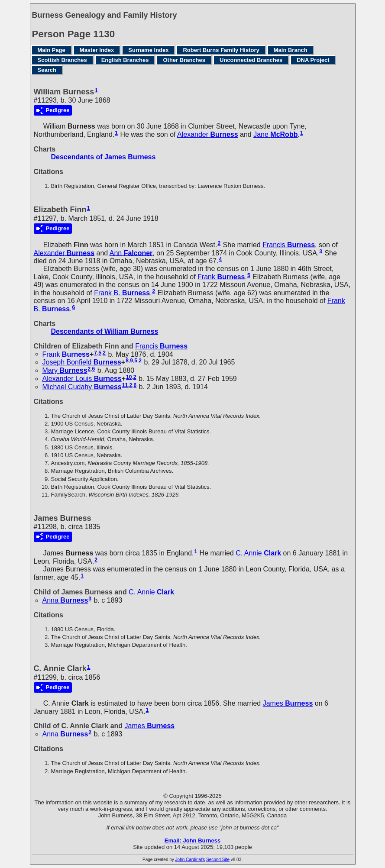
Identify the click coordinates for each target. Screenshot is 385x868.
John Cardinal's (190, 860)
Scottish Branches (62, 60)
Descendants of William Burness (105, 331)
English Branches (125, 60)
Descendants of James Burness (104, 157)
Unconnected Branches (251, 60)
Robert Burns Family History (221, 50)
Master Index (97, 50)
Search (47, 70)
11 (125, 385)
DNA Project (313, 60)
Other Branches (184, 60)
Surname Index (148, 50)
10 (129, 377)
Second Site (218, 860)
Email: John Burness (192, 841)
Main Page (52, 50)
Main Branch (291, 50)
